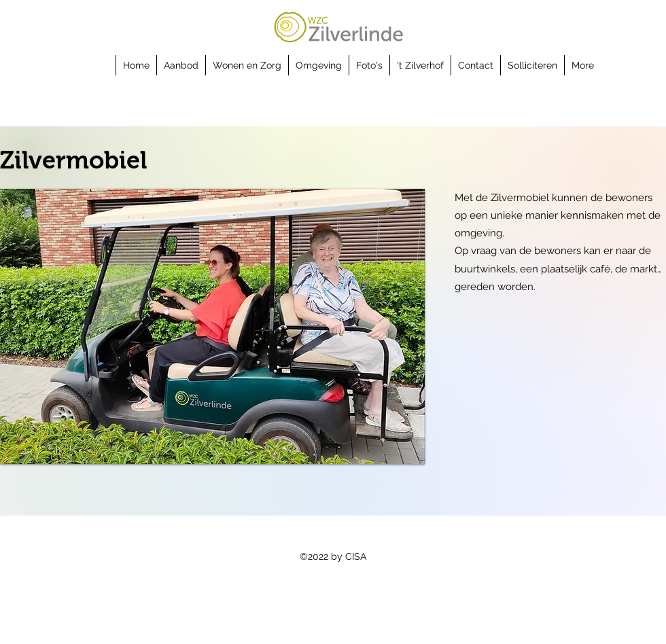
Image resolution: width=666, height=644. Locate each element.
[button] (181, 65)
